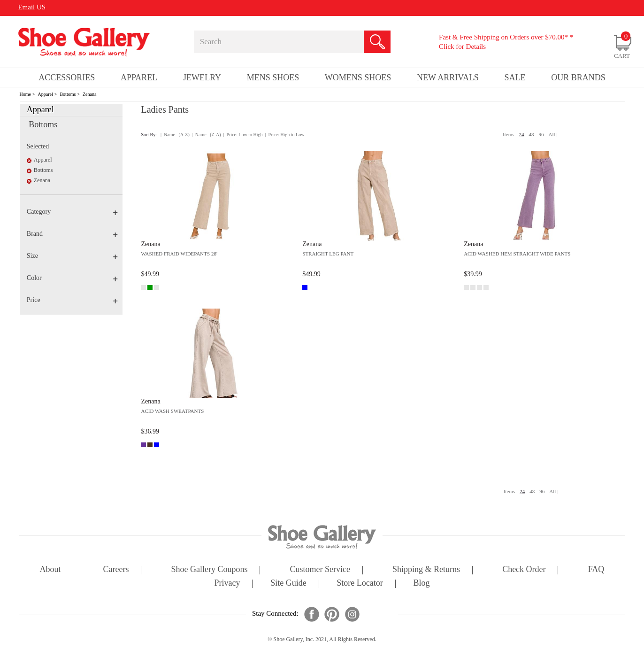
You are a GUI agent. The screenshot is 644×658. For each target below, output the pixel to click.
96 (541, 134)
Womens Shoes (358, 77)
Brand (72, 234)
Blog (421, 584)
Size (72, 256)
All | (553, 134)
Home (25, 94)
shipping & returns (426, 570)
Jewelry (202, 77)
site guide (288, 584)
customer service (320, 570)
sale (515, 77)
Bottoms (68, 94)
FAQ (596, 570)
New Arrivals (448, 77)
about (50, 570)
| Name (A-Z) (175, 135)
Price (72, 300)
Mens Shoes (273, 77)
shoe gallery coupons (210, 570)
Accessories (67, 77)
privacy (227, 584)
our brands (578, 77)
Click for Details (462, 46)
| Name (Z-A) (207, 135)
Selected (38, 146)
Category (72, 212)
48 (532, 134)
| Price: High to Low (284, 135)
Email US (32, 7)
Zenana (89, 94)
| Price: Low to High (243, 135)
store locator (360, 584)
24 (522, 134)
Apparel (46, 94)
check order (524, 570)
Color (72, 278)
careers (116, 570)
